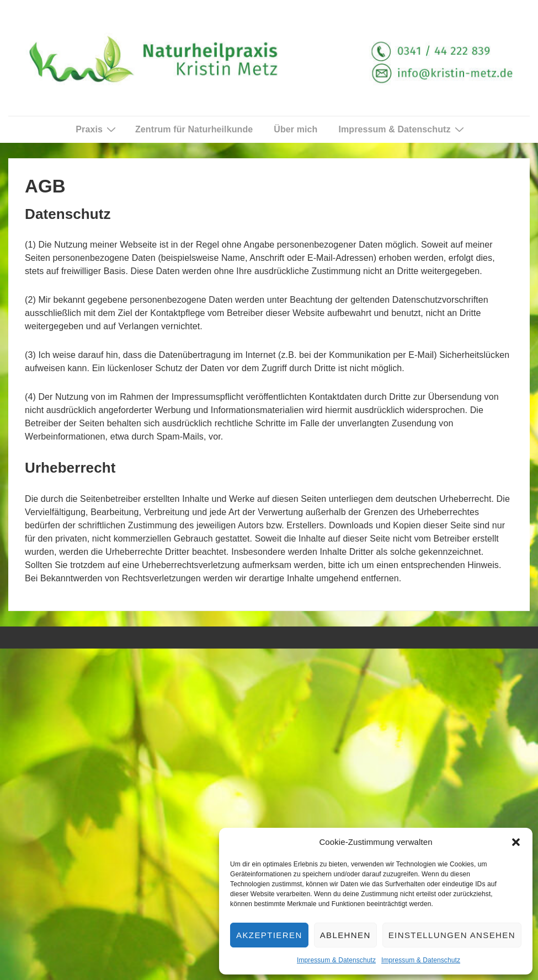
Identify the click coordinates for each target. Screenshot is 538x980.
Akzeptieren (269, 935)
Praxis (97, 129)
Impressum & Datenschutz (336, 960)
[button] (516, 842)
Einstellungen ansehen (452, 935)
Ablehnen (345, 935)
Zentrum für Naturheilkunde (194, 129)
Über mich (295, 129)
